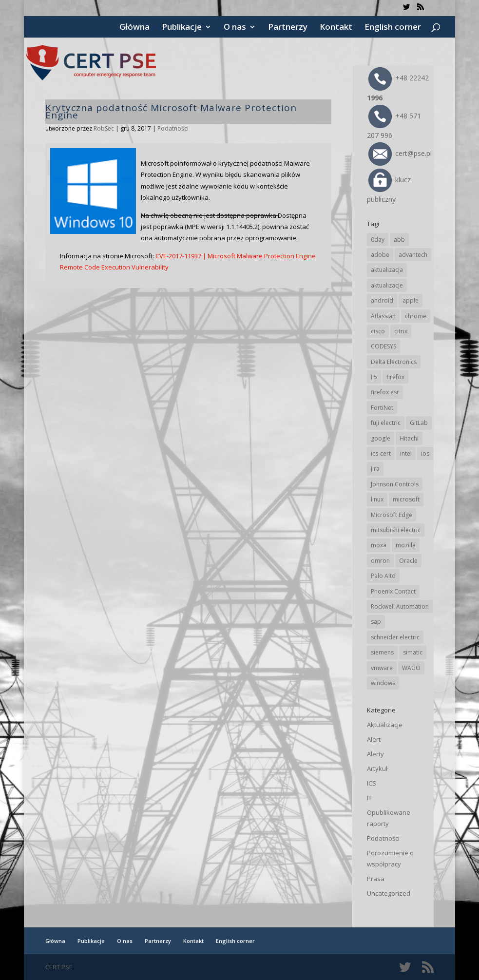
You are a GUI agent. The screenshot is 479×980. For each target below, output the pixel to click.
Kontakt (336, 28)
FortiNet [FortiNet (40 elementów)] (382, 408)
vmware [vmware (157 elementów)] (382, 668)
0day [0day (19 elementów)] (378, 240)
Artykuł (377, 769)
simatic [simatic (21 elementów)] (413, 652)
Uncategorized (389, 893)
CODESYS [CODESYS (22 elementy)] (383, 346)
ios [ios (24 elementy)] (425, 453)
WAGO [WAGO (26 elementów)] (411, 668)
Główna (134, 28)
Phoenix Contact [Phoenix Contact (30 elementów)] (393, 591)
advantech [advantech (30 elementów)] (413, 255)
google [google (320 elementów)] (381, 438)
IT (369, 798)
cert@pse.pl (400, 153)
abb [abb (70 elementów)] (399, 240)
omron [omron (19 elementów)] (380, 561)
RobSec (104, 128)
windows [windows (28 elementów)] (383, 683)
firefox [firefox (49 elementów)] (395, 377)
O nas (235, 28)
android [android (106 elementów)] (382, 300)
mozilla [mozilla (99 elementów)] (406, 545)
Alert (374, 739)
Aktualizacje (385, 725)
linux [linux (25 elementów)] (377, 499)
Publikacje (182, 28)
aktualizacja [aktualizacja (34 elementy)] (387, 270)
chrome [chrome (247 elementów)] (416, 316)
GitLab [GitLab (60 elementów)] (419, 423)
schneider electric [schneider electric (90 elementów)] (395, 637)
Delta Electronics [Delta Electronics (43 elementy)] (394, 362)
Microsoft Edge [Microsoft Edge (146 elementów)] (392, 515)
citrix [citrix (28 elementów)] (401, 331)
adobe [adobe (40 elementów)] (380, 255)
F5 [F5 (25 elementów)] (374, 377)
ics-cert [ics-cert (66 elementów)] (381, 453)
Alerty (375, 754)
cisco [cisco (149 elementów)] (378, 331)
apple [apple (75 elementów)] (411, 300)
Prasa (376, 879)
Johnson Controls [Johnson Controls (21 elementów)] (395, 484)
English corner (393, 28)
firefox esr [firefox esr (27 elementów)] (385, 392)
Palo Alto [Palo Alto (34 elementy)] (383, 576)
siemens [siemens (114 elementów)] (382, 652)
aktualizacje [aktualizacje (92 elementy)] (387, 285)
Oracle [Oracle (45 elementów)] (408, 561)
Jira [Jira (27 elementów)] (375, 469)
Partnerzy (288, 28)
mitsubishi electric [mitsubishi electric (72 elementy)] (396, 530)
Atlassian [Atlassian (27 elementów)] (383, 316)
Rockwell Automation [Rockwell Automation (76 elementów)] (400, 606)
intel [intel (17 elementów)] (406, 453)
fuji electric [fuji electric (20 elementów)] (386, 423)
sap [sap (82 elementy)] (376, 622)
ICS (372, 783)
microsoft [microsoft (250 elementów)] (406, 499)
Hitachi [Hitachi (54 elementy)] (409, 438)
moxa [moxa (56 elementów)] (379, 545)
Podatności (173, 128)
